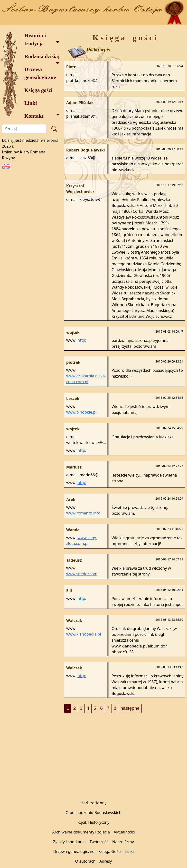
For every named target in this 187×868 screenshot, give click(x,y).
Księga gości (38, 90)
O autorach (85, 861)
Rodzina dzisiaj (42, 58)
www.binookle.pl (81, 412)
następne (130, 708)
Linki (31, 103)
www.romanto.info (83, 513)
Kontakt (42, 115)
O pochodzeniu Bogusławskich (94, 813)
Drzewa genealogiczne (40, 73)
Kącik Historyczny (94, 822)
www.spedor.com (82, 574)
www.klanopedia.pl (84, 634)
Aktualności (124, 832)
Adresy (106, 861)
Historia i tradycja (42, 39)
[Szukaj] (24, 129)
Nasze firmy (123, 842)
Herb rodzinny (94, 803)
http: (82, 340)
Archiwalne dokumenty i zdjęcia (81, 832)
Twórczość (99, 842)
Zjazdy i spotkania (69, 842)
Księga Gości (110, 851)
